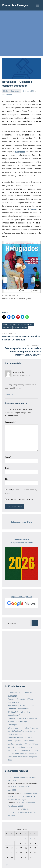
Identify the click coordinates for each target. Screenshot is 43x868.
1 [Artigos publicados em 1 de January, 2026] (21, 838)
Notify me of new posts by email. (21, 499)
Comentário (10, 422)
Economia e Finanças (15, 5)
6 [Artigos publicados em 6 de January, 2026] (11, 843)
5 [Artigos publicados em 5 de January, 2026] (7, 843)
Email (8, 468)
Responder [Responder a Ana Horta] (9, 394)
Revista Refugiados (20, 328)
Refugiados (20, 152)
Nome (8, 457)
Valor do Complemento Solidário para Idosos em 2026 (22, 812)
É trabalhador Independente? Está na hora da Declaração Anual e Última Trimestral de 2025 (23, 731)
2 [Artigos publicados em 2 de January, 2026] (26, 838)
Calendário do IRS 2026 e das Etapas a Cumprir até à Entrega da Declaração (22, 721)
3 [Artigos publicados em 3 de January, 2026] (30, 838)
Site (7, 479)
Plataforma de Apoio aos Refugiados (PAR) (18, 324)
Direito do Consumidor (11, 91)
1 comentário (7, 94)
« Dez (7, 865)
